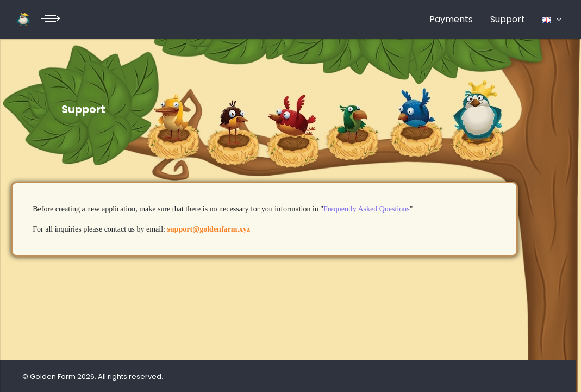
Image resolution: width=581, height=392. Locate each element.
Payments (451, 19)
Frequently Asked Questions (367, 209)
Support (508, 19)
